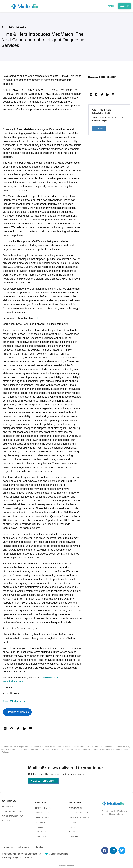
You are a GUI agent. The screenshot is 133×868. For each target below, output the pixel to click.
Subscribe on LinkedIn (17, 712)
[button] (5, 729)
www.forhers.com (13, 681)
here (40, 318)
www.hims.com (51, 678)
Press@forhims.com (15, 701)
